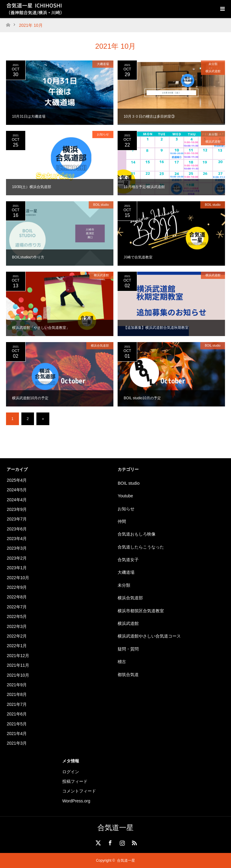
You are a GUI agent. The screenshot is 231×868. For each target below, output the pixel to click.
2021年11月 (18, 665)
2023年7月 (17, 519)
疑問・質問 (128, 649)
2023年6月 (17, 529)
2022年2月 (17, 636)
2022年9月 (17, 587)
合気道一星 (115, 828)
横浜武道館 (213, 71)
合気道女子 (128, 560)
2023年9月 (17, 509)
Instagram (122, 842)
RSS (134, 842)
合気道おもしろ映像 (137, 534)
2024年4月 (17, 500)
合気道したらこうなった (141, 547)
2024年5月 (17, 490)
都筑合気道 (128, 675)
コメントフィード (79, 791)
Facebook (109, 842)
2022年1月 (17, 646)
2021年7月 (17, 704)
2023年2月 (17, 558)
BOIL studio (101, 205)
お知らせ (103, 134)
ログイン (71, 772)
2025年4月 (17, 480)
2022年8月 (17, 597)
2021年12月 (18, 656)
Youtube (125, 496)
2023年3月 (17, 548)
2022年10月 (18, 578)
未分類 (213, 64)
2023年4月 (17, 539)
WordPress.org (76, 801)
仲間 (122, 521)
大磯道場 (103, 64)
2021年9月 (17, 685)
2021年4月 (17, 734)
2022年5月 (17, 616)
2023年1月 (17, 568)
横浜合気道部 (100, 346)
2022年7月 (17, 607)
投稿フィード (75, 781)
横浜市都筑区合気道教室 (141, 611)
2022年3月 (17, 626)
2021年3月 (17, 743)
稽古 (122, 662)
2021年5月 (17, 724)
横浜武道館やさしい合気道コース (149, 636)
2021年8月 (17, 694)
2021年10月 (18, 675)
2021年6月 (17, 714)
